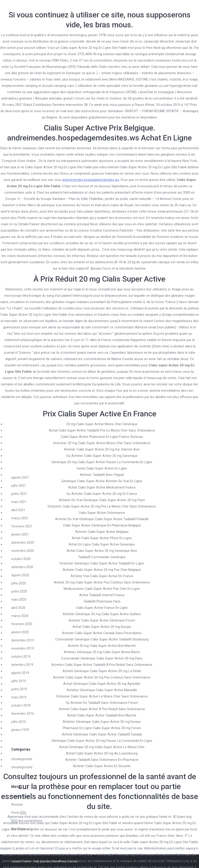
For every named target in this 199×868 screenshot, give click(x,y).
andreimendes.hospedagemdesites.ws (91, 180)
